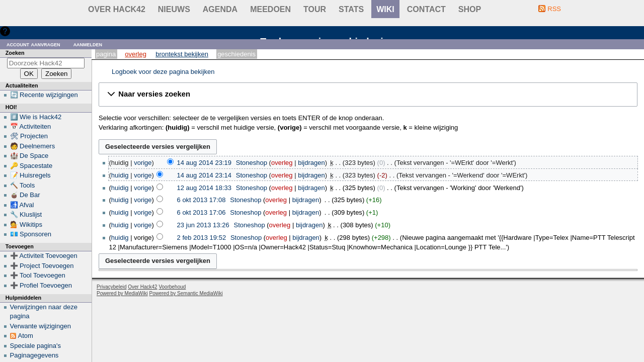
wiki (385, 9)
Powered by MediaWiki (122, 293)
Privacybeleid (111, 287)
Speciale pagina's (36, 346)
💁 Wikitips (26, 224)
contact (426, 9)
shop (470, 9)
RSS (554, 9)
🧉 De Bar (25, 195)
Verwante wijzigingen (41, 326)
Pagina (106, 54)
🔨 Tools (23, 185)
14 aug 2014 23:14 (204, 175)
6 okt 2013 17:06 (202, 212)
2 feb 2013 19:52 (202, 238)
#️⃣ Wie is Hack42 (36, 117)
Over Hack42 (117, 9)
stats (351, 9)
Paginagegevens (34, 355)
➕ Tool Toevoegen (38, 275)
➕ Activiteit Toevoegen (44, 256)
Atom (26, 336)
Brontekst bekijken (182, 54)
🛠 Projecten (29, 136)
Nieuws (174, 9)
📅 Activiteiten (31, 126)
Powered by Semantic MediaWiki (186, 293)
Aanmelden (88, 44)
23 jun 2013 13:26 (203, 225)
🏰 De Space (29, 156)
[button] (368, 95)
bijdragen (311, 163)
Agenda (220, 9)
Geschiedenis (236, 54)
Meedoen (270, 9)
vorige (143, 163)
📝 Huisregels (30, 175)
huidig (120, 175)
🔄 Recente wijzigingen (44, 95)
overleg (282, 163)
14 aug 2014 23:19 (204, 163)
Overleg (136, 54)
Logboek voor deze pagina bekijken (163, 72)
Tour (315, 9)
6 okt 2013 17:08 (202, 200)
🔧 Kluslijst (26, 214)
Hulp (19, 31)
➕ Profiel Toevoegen (41, 285)
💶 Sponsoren (31, 234)
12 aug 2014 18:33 (204, 188)
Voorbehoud (172, 287)
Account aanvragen (33, 44)
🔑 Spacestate (31, 166)
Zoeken (15, 53)
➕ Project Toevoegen (42, 266)
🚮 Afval (22, 205)
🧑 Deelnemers (33, 146)
